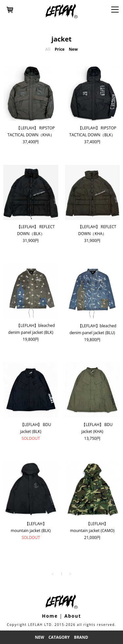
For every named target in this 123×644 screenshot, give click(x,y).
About (73, 616)
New (39, 637)
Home (50, 616)
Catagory (59, 637)
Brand (81, 637)
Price (60, 49)
